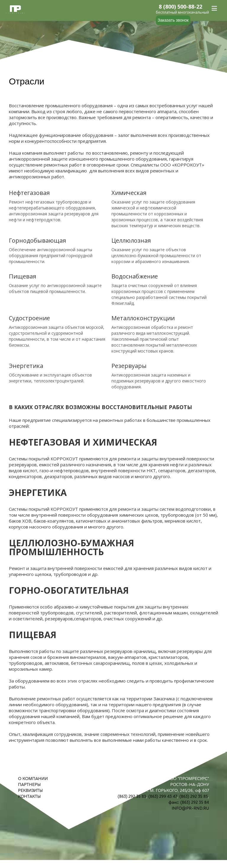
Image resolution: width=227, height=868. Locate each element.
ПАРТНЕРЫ (29, 784)
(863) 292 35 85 (194, 796)
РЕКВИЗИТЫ (30, 790)
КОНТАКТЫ (29, 796)
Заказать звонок (173, 20)
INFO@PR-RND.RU (190, 808)
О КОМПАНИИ (33, 779)
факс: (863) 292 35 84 (189, 802)
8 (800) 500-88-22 (181, 7)
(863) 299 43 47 (163, 796)
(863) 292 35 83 (132, 796)
